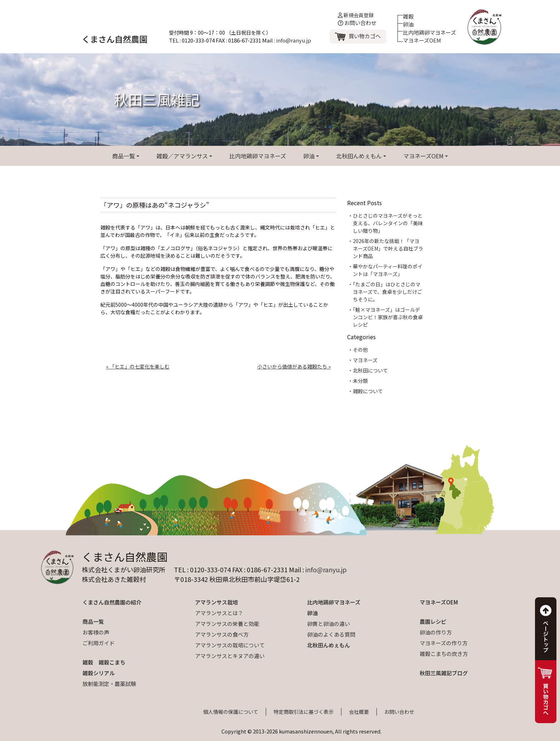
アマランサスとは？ (219, 613)
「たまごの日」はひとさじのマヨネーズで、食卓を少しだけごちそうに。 (387, 292)
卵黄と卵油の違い (329, 624)
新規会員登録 (356, 15)
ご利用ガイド (99, 643)
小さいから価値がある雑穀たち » (294, 366)
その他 (360, 350)
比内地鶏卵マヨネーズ (429, 32)
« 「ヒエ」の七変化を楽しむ (138, 366)
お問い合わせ (357, 23)
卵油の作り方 (436, 632)
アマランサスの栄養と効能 (227, 624)
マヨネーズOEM (422, 40)
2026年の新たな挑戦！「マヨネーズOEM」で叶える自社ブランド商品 (388, 248)
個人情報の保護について (231, 712)
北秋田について (370, 370)
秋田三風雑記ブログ (444, 673)
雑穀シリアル (99, 673)
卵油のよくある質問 (331, 634)
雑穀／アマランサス (182, 156)
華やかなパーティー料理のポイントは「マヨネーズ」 (388, 270)
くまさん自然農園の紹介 (112, 602)
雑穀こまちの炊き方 (444, 654)
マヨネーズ (365, 360)
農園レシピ (433, 621)
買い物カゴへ (365, 36)
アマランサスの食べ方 (222, 634)
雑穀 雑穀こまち (104, 662)
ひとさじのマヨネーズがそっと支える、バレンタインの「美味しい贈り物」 (388, 223)
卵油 (408, 24)
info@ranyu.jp (294, 40)
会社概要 (359, 712)
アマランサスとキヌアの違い (230, 656)
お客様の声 (96, 632)
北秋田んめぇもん (359, 156)
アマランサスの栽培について (230, 645)
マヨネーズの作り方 (444, 643)
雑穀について (368, 391)
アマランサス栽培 (216, 602)
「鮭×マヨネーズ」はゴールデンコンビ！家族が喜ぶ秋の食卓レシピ (388, 317)
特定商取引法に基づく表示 (304, 712)
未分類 (360, 381)
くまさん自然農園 (115, 39)
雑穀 (408, 16)
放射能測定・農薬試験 (109, 684)
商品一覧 (124, 156)
